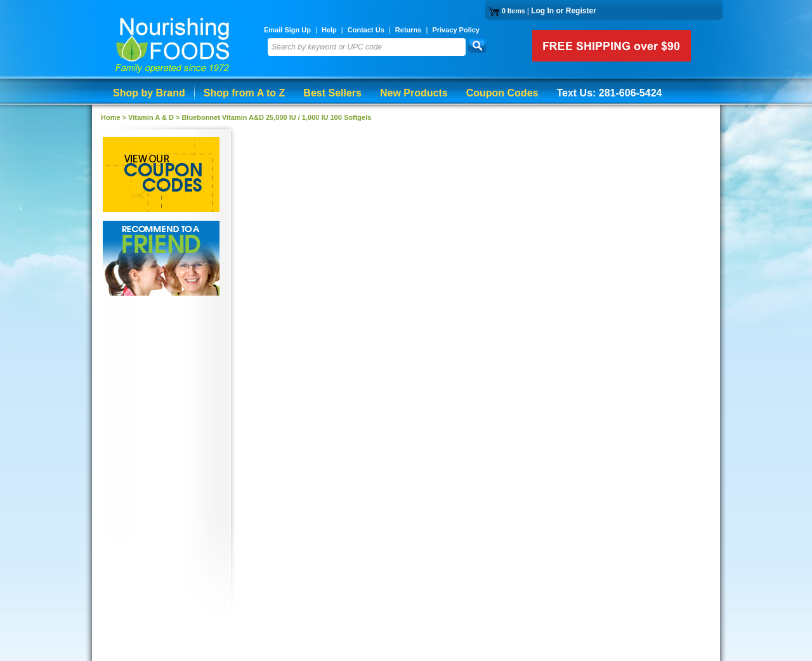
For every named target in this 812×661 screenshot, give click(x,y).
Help (329, 30)
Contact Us (366, 30)
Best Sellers (332, 93)
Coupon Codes (502, 93)
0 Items (514, 11)
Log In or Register (564, 11)
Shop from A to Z (245, 93)
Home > (115, 117)
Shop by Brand (149, 93)
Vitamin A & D (151, 117)
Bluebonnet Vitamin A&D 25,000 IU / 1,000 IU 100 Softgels (276, 117)
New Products (414, 93)
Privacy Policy (456, 30)
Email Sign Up (287, 30)
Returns (409, 30)
